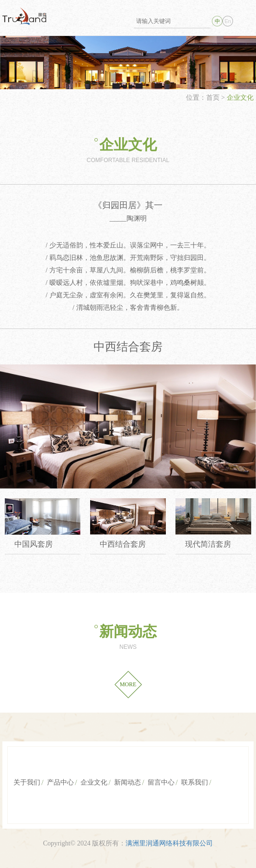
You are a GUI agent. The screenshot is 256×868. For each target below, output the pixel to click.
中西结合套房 (123, 544)
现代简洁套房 (208, 544)
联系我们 (195, 782)
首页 (214, 98)
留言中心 (161, 782)
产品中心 (60, 782)
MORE (128, 684)
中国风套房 (34, 544)
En (227, 21)
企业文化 (128, 145)
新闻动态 (128, 631)
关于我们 (27, 782)
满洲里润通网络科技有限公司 (169, 843)
